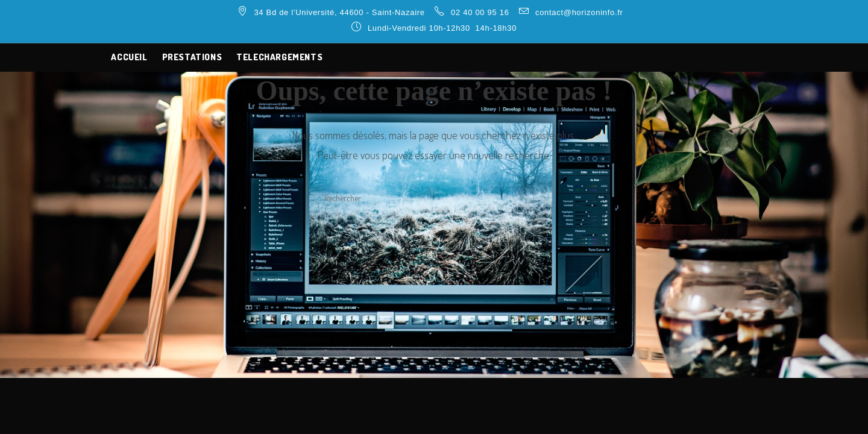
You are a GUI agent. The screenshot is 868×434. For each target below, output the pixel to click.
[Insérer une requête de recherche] (434, 198)
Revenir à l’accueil (434, 259)
